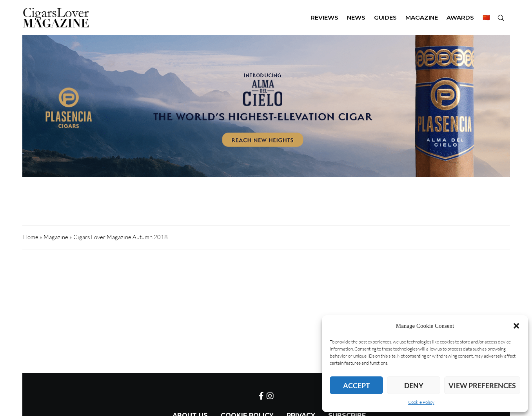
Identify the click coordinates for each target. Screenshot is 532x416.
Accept (357, 385)
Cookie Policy (421, 402)
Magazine (56, 237)
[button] (516, 326)
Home (31, 237)
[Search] (501, 18)
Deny (414, 385)
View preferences (482, 385)
